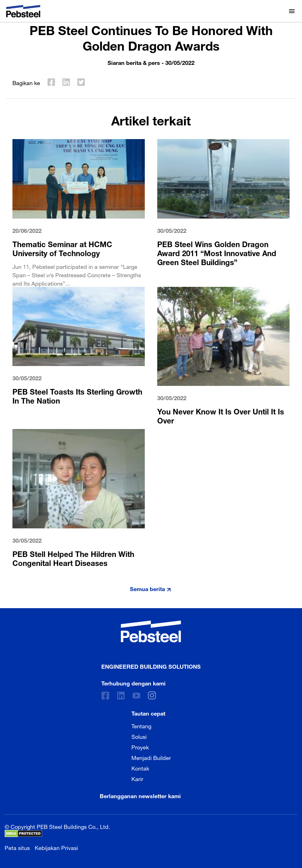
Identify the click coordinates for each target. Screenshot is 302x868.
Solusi (139, 736)
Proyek (140, 747)
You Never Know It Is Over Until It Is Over (221, 415)
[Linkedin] (121, 696)
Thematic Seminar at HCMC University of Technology (62, 248)
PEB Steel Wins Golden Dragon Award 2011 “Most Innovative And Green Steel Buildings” (217, 252)
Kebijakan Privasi (56, 847)
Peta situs (17, 847)
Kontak (140, 768)
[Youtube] (136, 696)
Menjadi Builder (151, 757)
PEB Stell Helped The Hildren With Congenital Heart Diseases (73, 558)
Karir (137, 778)
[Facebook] (105, 696)
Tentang (141, 726)
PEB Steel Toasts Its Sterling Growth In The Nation (77, 395)
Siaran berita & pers (134, 62)
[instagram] (152, 695)
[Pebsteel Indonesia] (151, 631)
